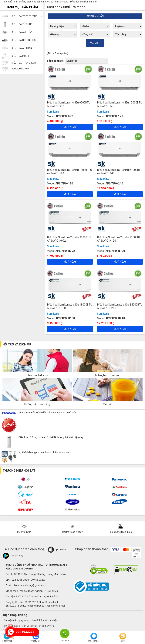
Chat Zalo (36, 637)
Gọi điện (65, 633)
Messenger (94, 637)
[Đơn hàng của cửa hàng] (87, 61)
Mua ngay (70, 127)
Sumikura (53, 112)
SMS (123, 637)
